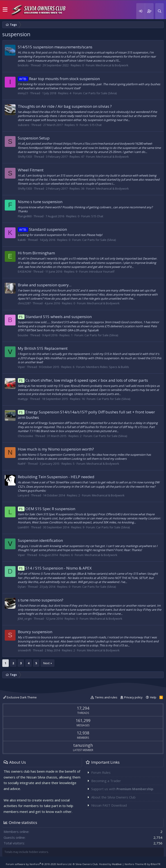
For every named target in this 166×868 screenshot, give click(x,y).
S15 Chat (96, 125)
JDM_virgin (25, 619)
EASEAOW (25, 271)
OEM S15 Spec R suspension (47, 509)
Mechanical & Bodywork (112, 65)
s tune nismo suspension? (41, 600)
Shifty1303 (25, 157)
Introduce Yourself (102, 271)
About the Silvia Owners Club (113, 797)
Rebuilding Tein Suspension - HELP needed (56, 477)
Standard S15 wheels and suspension (55, 317)
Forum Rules (101, 772)
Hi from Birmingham (36, 253)
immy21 (23, 93)
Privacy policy (133, 697)
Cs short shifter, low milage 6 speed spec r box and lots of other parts (83, 380)
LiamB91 (23, 527)
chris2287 (24, 303)
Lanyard (23, 495)
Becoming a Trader (106, 781)
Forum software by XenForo (39, 864)
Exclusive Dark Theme (20, 697)
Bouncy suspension (35, 632)
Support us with (122, 789)
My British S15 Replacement (43, 348)
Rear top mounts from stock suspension (59, 79)
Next (46, 663)
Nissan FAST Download (109, 805)
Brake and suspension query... (45, 285)
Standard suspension (42, 229)
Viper (21, 367)
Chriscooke (25, 436)
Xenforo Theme (142, 864)
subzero (24, 125)
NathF (22, 464)
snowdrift (24, 650)
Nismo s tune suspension (40, 202)
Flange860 (25, 216)
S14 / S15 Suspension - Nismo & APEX (55, 568)
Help (153, 697)
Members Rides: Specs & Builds (108, 367)
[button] (5, 10)
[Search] (159, 11)
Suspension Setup (34, 138)
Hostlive (117, 864)
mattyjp (23, 399)
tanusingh (83, 745)
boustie (23, 335)
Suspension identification (40, 540)
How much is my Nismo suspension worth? (56, 449)
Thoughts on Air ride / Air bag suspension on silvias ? (65, 106)
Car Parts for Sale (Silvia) (100, 93)
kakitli (22, 240)
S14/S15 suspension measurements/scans (55, 47)
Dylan (22, 587)
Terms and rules (106, 697)
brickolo (23, 65)
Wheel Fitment (31, 170)
